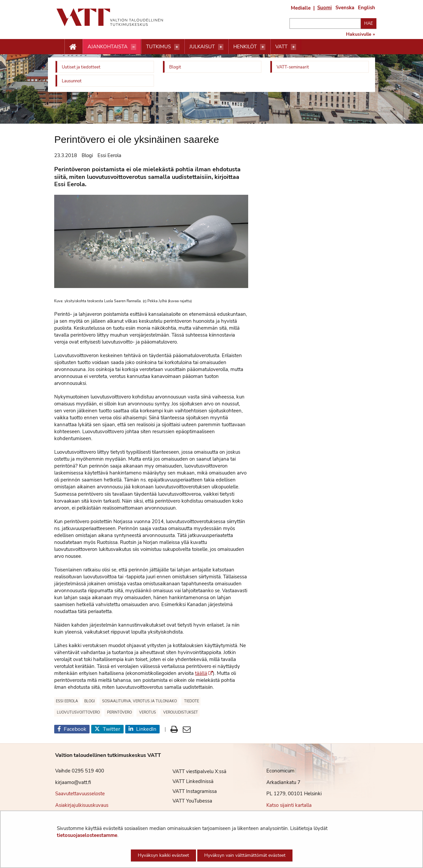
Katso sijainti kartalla (289, 805)
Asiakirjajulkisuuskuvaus (82, 805)
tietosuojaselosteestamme (87, 835)
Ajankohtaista (108, 47)
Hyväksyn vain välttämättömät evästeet (245, 855)
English (366, 8)
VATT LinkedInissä (188, 781)
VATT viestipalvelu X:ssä (194, 771)
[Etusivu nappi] (74, 47)
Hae (369, 23)
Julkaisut (202, 47)
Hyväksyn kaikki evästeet (163, 855)
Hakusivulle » (361, 34)
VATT (281, 47)
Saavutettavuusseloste (80, 794)
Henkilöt (245, 47)
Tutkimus (158, 47)
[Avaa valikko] (134, 47)
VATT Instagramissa (190, 791)
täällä (204, 673)
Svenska (345, 8)
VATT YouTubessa (187, 801)
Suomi (325, 8)
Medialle (301, 8)
